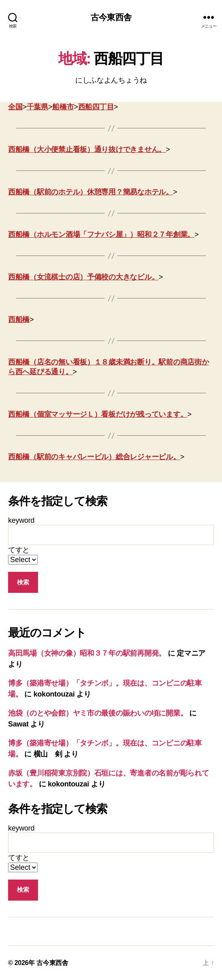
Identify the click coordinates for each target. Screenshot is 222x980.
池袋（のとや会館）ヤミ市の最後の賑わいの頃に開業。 (98, 713)
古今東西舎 (111, 17)
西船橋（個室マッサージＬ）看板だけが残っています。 (98, 414)
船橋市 (63, 107)
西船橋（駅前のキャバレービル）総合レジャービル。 (94, 457)
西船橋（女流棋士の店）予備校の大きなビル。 (83, 277)
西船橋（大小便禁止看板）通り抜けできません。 (87, 149)
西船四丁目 (96, 107)
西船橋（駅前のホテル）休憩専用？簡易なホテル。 (91, 192)
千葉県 (37, 107)
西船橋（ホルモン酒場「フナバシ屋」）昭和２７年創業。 (101, 234)
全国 (15, 107)
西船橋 (19, 320)
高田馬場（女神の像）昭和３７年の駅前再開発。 (87, 653)
